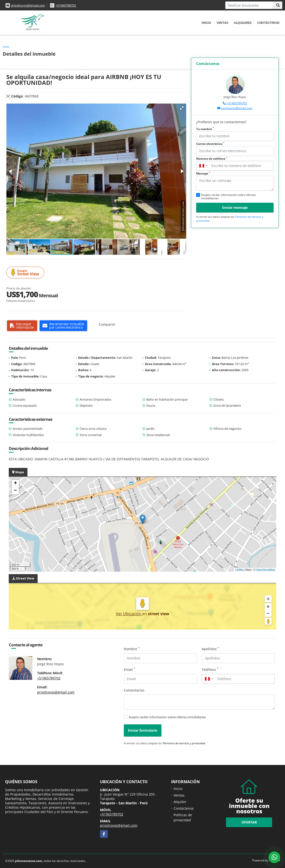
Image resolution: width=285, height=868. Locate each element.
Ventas (222, 23)
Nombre (132, 649)
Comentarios (134, 690)
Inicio (206, 23)
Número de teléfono (212, 159)
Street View (26, 273)
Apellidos (210, 649)
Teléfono (210, 669)
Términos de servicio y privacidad (184, 743)
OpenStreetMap (266, 570)
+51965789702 (66, 5)
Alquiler (180, 802)
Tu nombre (205, 129)
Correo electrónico (210, 144)
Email (130, 669)
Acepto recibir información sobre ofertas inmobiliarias (167, 717)
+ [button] (15, 483)
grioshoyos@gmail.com (28, 5)
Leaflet (239, 570)
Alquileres (243, 23)
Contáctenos (268, 23)
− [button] (15, 491)
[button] (182, 108)
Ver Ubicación (129, 614)
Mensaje (203, 173)
